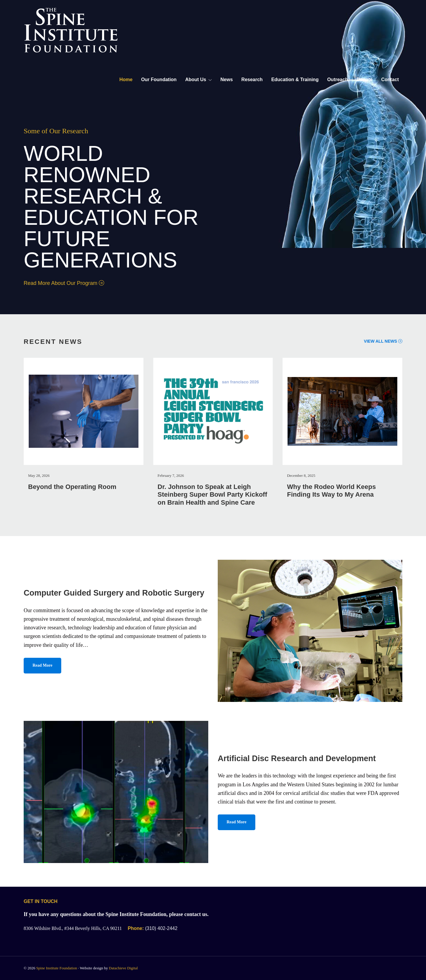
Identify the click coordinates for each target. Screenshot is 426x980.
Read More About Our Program (64, 283)
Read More (42, 665)
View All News (383, 341)
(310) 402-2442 (153, 928)
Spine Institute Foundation (57, 968)
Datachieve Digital (123, 968)
